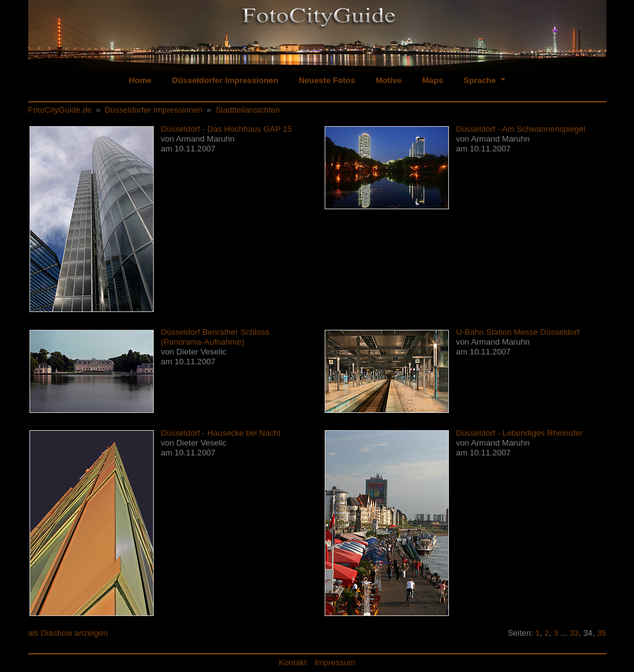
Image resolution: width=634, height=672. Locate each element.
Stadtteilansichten (248, 110)
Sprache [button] (481, 80)
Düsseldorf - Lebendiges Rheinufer (520, 433)
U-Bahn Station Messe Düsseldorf (518, 332)
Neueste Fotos (327, 80)
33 (574, 633)
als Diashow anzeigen (68, 633)
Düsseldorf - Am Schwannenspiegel (521, 129)
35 (602, 633)
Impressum (335, 662)
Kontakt (292, 662)
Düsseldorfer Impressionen (225, 80)
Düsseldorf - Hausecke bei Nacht (221, 433)
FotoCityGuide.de (60, 110)
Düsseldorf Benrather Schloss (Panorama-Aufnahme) (215, 337)
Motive (389, 80)
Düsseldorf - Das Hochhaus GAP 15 (227, 129)
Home (140, 80)
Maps (432, 80)
